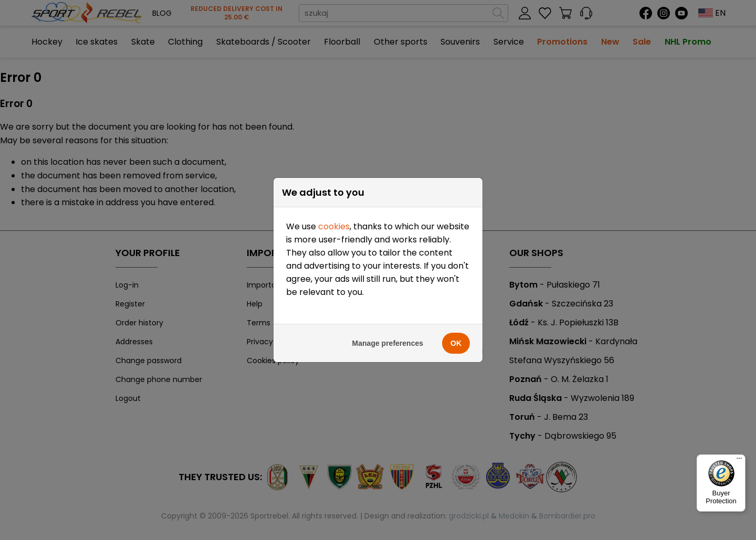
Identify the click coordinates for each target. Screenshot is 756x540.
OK (456, 343)
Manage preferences (388, 343)
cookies (334, 226)
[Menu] (739, 461)
